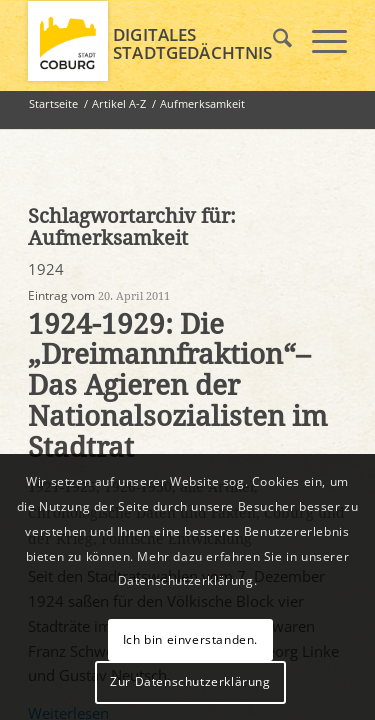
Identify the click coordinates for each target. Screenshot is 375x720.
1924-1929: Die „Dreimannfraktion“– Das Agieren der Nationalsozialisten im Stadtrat (177, 386)
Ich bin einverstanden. (190, 639)
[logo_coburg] (155, 41)
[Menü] (319, 41)
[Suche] (272, 41)
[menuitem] (272, 41)
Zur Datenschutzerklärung (190, 681)
